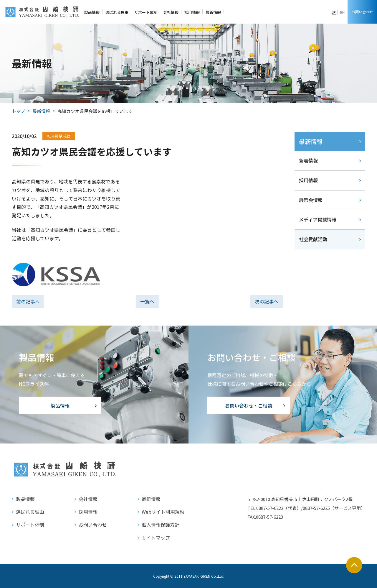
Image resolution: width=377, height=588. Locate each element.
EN (342, 12)
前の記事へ (28, 301)
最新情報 (41, 111)
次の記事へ (267, 301)
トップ (18, 111)
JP (334, 12)
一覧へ (147, 301)
